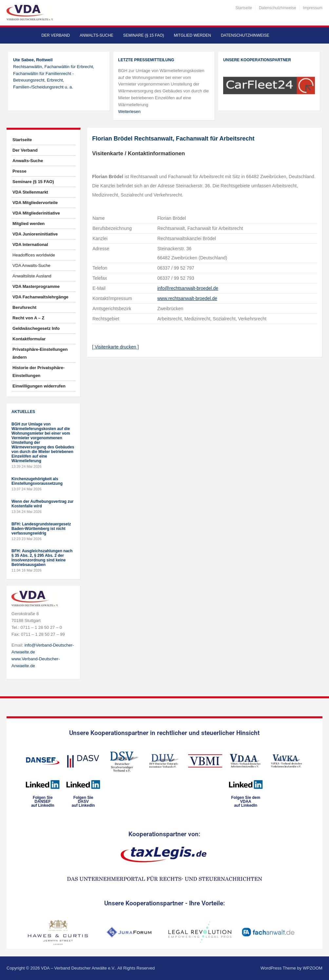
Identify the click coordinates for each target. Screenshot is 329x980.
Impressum (313, 8)
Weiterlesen (129, 112)
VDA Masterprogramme (36, 286)
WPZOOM (313, 968)
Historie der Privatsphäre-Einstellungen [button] (39, 372)
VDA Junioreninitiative (35, 234)
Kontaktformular (29, 339)
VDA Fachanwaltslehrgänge (40, 297)
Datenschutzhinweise (277, 8)
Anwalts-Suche (97, 35)
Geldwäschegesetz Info (36, 328)
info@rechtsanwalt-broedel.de (188, 288)
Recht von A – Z (28, 318)
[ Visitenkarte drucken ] (115, 347)
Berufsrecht (24, 307)
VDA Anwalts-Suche (31, 265)
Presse (19, 171)
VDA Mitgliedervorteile (35, 203)
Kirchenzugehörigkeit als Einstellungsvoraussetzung (37, 481)
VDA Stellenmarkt (30, 192)
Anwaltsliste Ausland (32, 276)
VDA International (30, 245)
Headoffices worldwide (34, 255)
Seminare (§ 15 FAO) (144, 35)
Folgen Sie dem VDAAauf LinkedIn (246, 801)
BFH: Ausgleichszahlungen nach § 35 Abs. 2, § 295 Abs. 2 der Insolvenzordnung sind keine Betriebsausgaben (42, 558)
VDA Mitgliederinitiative (36, 213)
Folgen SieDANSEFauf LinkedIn (43, 801)
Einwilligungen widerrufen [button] (39, 386)
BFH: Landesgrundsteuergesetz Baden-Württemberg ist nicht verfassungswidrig (41, 529)
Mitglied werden (193, 35)
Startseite (244, 8)
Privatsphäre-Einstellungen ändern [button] (40, 353)
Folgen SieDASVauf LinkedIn (83, 801)
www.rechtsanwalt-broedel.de (187, 298)
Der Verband (56, 35)
